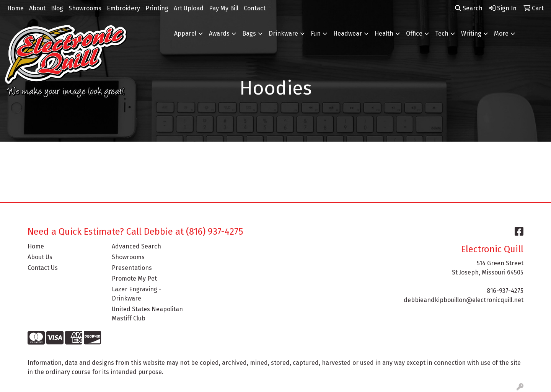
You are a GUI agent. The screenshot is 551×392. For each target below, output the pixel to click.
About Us (40, 257)
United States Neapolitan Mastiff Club (147, 314)
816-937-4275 (505, 291)
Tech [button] (442, 33)
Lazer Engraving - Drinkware (137, 294)
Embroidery (123, 8)
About (37, 8)
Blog (57, 8)
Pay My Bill (224, 8)
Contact (255, 8)
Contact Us (43, 268)
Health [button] (384, 33)
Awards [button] (219, 33)
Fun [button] (316, 33)
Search (469, 8)
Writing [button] (471, 33)
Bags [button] (249, 33)
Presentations (132, 268)
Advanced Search (136, 246)
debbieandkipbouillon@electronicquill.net (464, 300)
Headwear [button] (348, 33)
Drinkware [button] (283, 33)
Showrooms (85, 8)
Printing (157, 8)
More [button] (501, 33)
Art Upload (189, 8)
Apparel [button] (185, 33)
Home (15, 8)
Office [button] (414, 33)
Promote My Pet (134, 278)
